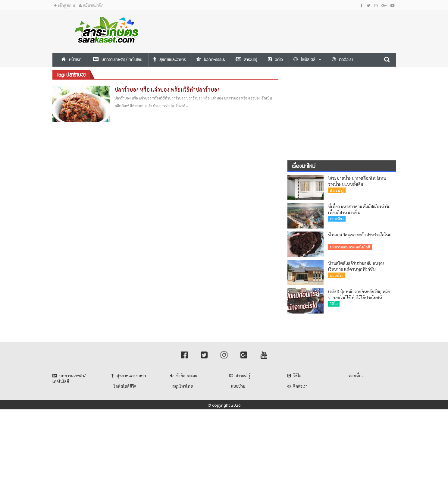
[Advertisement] (283, 24)
